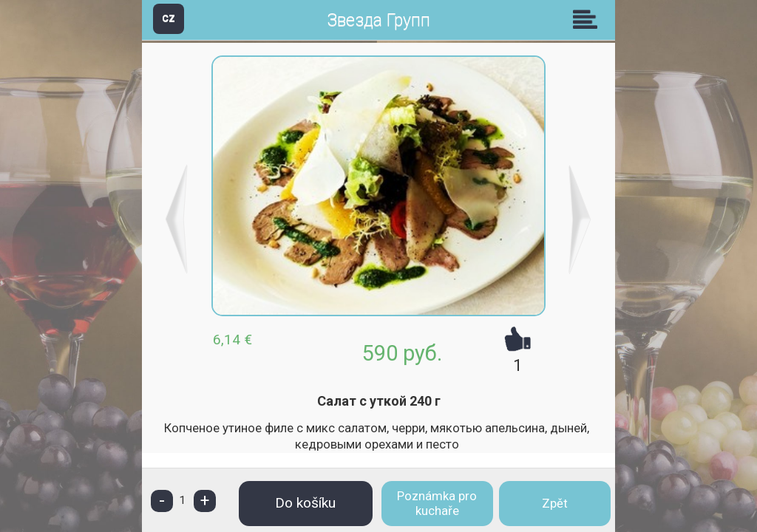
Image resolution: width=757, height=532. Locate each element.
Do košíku (305, 503)
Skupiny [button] (588, 19)
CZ (169, 18)
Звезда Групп (378, 20)
